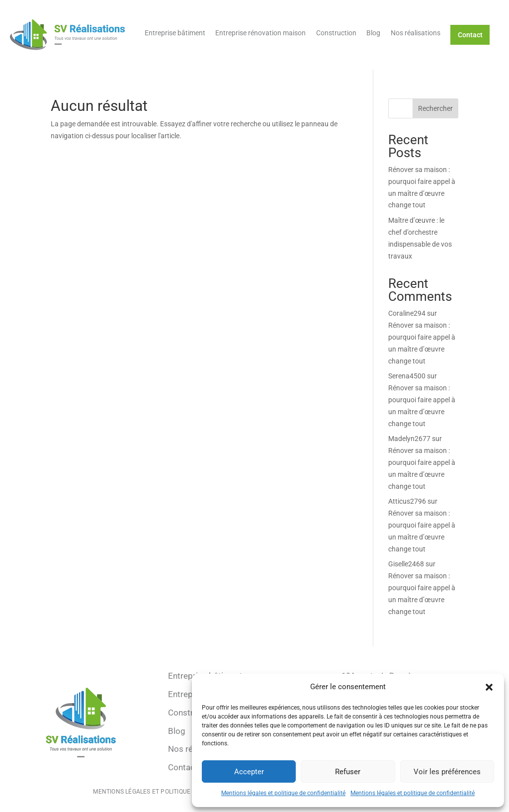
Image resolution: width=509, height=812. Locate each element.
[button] (489, 687)
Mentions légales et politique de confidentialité (283, 793)
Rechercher (435, 108)
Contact (470, 35)
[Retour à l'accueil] (67, 35)
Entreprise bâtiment (175, 33)
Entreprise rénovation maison (260, 33)
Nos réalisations (416, 33)
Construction (336, 33)
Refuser (348, 772)
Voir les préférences (447, 772)
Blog (373, 33)
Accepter (249, 772)
